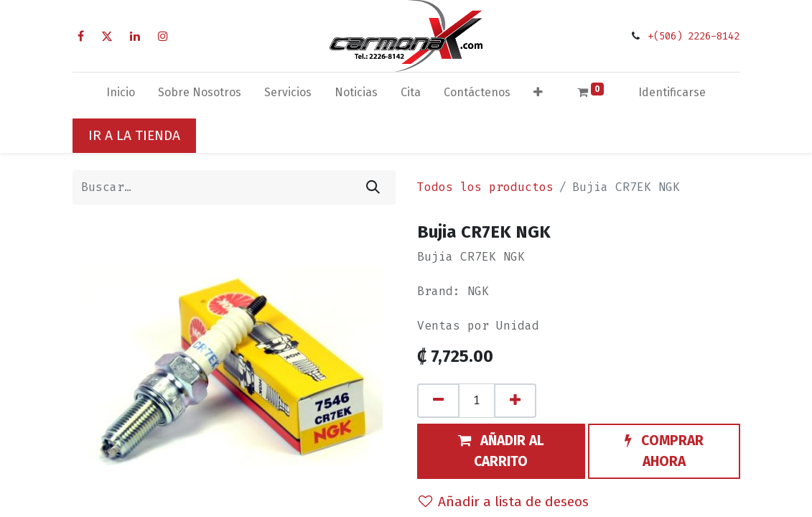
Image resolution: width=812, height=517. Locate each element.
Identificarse (672, 92)
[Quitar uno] (438, 401)
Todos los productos (485, 187)
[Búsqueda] (373, 187)
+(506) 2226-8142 (694, 36)
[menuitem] (121, 96)
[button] (538, 96)
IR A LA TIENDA (134, 135)
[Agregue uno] (515, 401)
